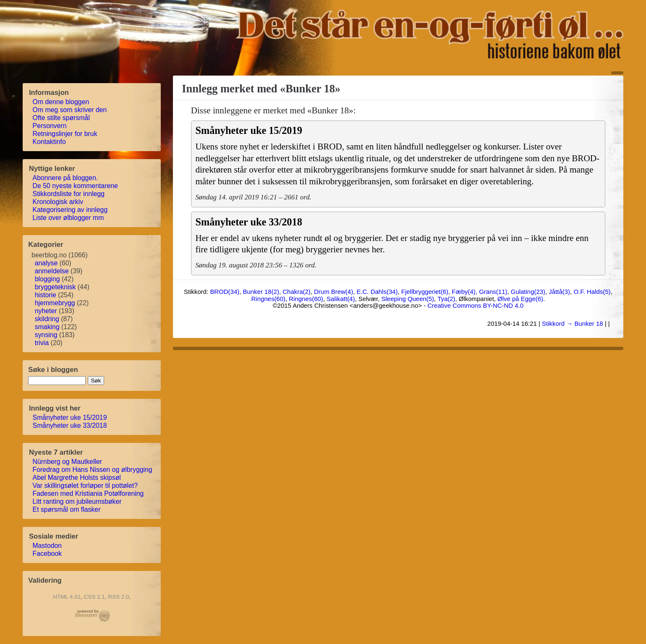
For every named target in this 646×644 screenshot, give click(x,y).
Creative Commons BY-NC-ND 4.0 (475, 305)
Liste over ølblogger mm (69, 218)
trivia (42, 343)
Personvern (50, 126)
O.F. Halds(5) (592, 292)
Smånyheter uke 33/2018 (70, 425)
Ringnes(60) (268, 299)
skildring (47, 319)
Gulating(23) (528, 292)
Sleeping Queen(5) (408, 299)
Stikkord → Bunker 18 (572, 323)
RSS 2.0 (118, 597)
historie (46, 295)
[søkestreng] (57, 381)
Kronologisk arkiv (58, 202)
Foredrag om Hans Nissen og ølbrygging (93, 470)
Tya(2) (446, 299)
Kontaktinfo (50, 142)
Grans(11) (493, 292)
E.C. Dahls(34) (377, 292)
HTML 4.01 (67, 597)
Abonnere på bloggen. (66, 178)
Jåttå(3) (559, 292)
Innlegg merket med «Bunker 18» (261, 89)
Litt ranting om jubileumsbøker (77, 501)
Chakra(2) (296, 292)
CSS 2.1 (94, 597)
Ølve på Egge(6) (520, 299)
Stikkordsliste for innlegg (69, 194)
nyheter (46, 311)
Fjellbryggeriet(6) (425, 292)
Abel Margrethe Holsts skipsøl (77, 478)
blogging (47, 279)
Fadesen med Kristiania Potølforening (89, 493)
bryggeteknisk (55, 287)
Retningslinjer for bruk (65, 134)
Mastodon (48, 546)
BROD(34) (225, 292)
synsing (46, 335)
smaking (47, 327)
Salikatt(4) (341, 299)
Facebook (48, 554)
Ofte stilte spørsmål (61, 118)
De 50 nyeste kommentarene (76, 186)
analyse (46, 263)
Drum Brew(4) (333, 292)
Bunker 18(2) (261, 292)
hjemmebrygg (55, 303)
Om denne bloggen (61, 102)
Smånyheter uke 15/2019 (70, 418)
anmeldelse (52, 271)
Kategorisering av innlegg (71, 210)
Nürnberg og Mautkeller (68, 462)
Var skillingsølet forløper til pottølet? (86, 486)
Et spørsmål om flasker (67, 509)
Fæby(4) (464, 292)
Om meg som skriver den (70, 110)
